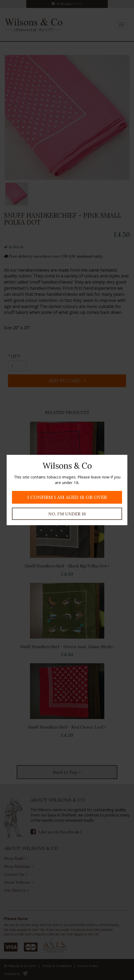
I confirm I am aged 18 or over (67, 497)
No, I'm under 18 (67, 514)
